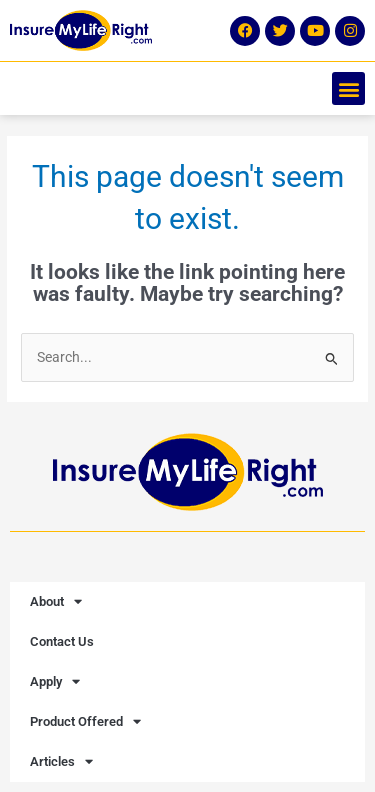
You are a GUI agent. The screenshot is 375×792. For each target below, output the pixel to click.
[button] (348, 88)
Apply (55, 681)
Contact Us (62, 641)
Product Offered (85, 721)
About (56, 601)
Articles (61, 761)
